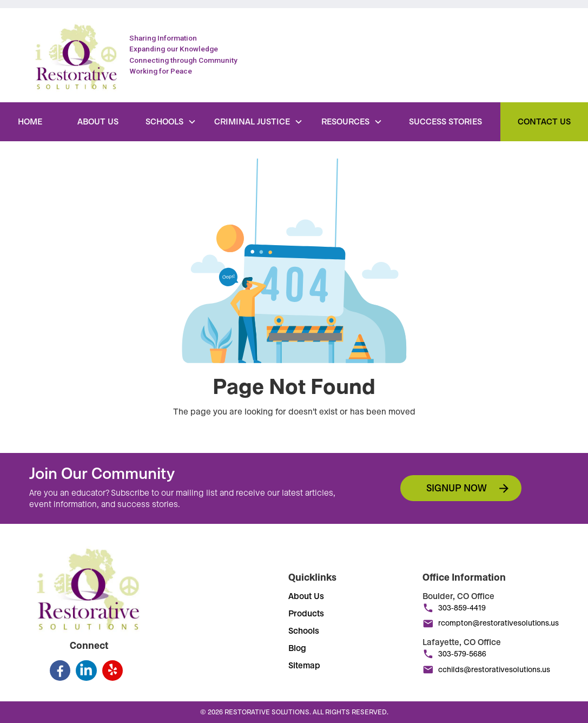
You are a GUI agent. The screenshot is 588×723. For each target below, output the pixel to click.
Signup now (457, 488)
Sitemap (304, 666)
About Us (98, 122)
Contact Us (544, 122)
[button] (171, 122)
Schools (304, 631)
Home (30, 122)
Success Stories (445, 122)
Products (306, 614)
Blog (297, 648)
